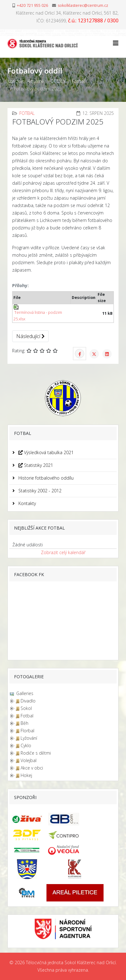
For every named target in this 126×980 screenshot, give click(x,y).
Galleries (24, 693)
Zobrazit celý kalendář (63, 552)
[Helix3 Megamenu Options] (116, 43)
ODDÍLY (58, 81)
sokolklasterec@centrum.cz (83, 5)
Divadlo (28, 701)
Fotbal (78, 81)
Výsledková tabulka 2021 (45, 452)
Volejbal (29, 760)
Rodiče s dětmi (36, 753)
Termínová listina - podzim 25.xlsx (38, 313)
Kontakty (27, 503)
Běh (24, 723)
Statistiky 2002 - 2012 (39, 491)
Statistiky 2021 (35, 465)
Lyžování (29, 738)
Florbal (27, 731)
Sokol (26, 708)
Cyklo (26, 745)
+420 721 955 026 (32, 5)
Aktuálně (35, 81)
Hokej (26, 775)
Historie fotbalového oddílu (45, 478)
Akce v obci (32, 768)
